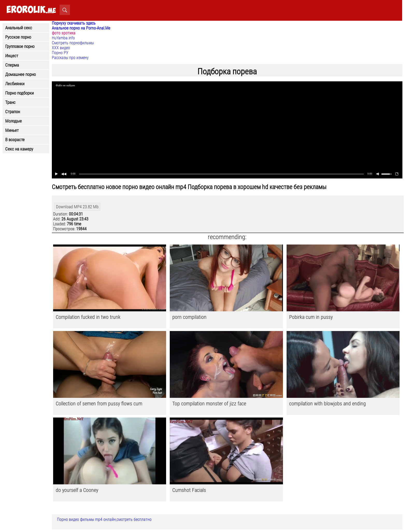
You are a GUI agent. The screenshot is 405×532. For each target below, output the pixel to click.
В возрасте (15, 140)
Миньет (12, 130)
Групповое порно (20, 46)
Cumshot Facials (189, 490)
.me (31, 10)
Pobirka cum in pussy (311, 317)
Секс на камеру (19, 149)
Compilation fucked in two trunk (88, 317)
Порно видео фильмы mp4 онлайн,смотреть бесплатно (104, 519)
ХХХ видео (61, 48)
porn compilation (189, 317)
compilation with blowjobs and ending (328, 404)
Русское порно (18, 37)
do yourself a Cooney (77, 490)
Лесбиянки (15, 84)
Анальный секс (19, 28)
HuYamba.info (63, 38)
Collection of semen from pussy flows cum (99, 404)
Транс (10, 102)
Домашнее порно (20, 74)
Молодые (13, 121)
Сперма (12, 65)
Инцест (12, 56)
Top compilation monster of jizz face (209, 404)
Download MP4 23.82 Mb (77, 207)
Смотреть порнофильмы (73, 43)
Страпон (13, 112)
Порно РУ (60, 53)
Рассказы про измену (70, 58)
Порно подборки (19, 93)
